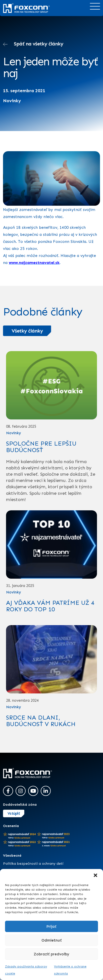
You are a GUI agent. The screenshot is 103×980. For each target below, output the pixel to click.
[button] (95, 875)
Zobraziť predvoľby (51, 954)
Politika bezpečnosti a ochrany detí (33, 864)
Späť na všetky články (33, 44)
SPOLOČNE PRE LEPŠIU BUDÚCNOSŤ (41, 447)
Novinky (12, 101)
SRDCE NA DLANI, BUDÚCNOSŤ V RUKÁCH (41, 721)
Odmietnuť (52, 940)
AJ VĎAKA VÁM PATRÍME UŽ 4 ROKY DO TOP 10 (50, 606)
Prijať (51, 927)
